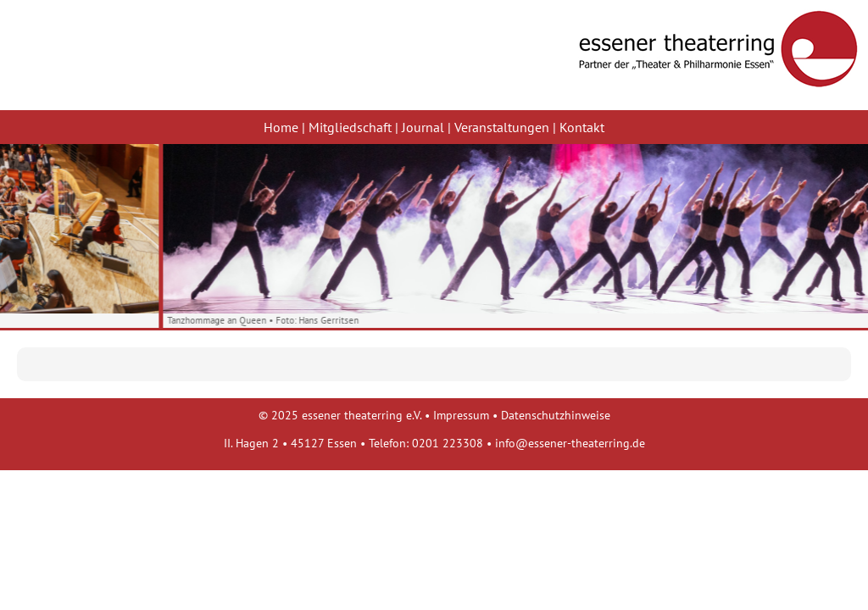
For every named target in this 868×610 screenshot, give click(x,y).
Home (281, 127)
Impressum (461, 415)
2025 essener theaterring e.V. (346, 415)
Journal (423, 127)
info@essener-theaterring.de (570, 443)
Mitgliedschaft (350, 127)
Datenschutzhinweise (556, 415)
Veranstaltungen (502, 127)
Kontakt (582, 127)
